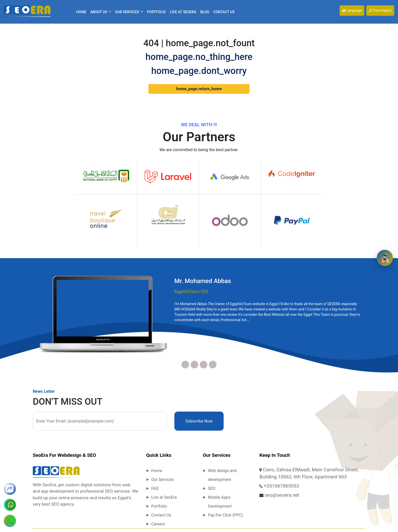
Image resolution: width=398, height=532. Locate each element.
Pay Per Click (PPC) (225, 515)
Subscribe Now (199, 421)
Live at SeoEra (183, 12)
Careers (158, 524)
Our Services (163, 480)
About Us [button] (99, 12)
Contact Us (224, 12)
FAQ (155, 488)
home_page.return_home (199, 89)
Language (352, 10)
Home (81, 12)
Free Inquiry (380, 10)
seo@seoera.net (282, 495)
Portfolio (156, 12)
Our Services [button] (127, 12)
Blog (205, 12)
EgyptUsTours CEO (191, 292)
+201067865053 (281, 486)
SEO (212, 488)
